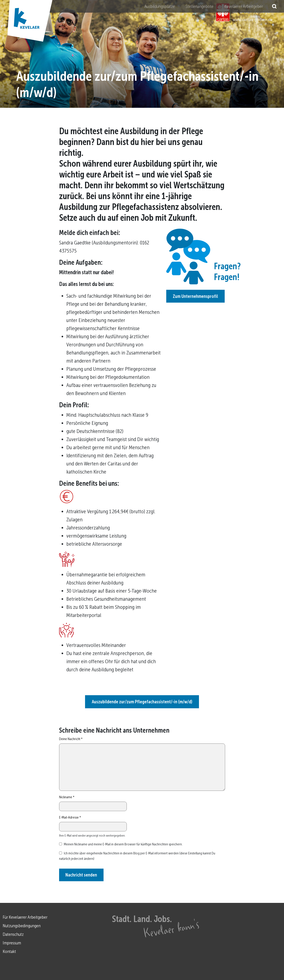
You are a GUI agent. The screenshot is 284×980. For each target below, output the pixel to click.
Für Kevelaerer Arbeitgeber (25, 917)
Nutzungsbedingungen (22, 926)
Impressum (12, 943)
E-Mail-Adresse (70, 817)
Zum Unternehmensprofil (195, 296)
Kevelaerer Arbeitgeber (244, 6)
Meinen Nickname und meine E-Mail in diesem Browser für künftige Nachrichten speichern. (123, 844)
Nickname (67, 797)
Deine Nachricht (71, 739)
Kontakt (9, 951)
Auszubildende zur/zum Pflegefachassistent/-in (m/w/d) (142, 702)
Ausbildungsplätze (160, 6)
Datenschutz (13, 934)
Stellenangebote (200, 6)
